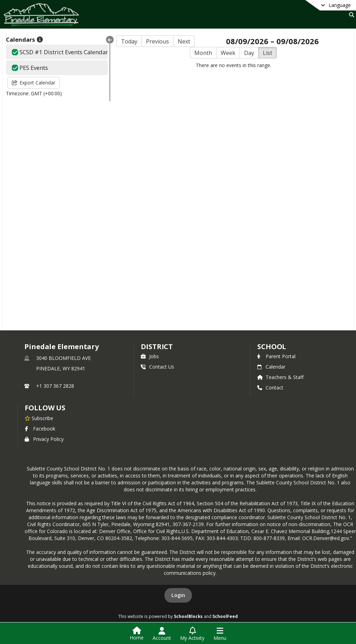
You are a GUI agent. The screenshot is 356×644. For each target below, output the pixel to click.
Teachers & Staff (280, 377)
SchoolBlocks (188, 616)
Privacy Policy (44, 439)
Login (178, 595)
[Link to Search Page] (350, 15)
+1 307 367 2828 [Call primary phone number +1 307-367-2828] (55, 386)
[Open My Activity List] (192, 634)
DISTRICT (157, 347)
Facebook (40, 429)
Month (203, 53)
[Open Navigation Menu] (220, 634)
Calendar (271, 367)
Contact (270, 388)
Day (249, 53)
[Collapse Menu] (110, 40)
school (272, 347)
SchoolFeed (225, 616)
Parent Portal (276, 356)
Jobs (150, 356)
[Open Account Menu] (162, 634)
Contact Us (157, 367)
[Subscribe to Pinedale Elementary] (39, 418)
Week (228, 53)
